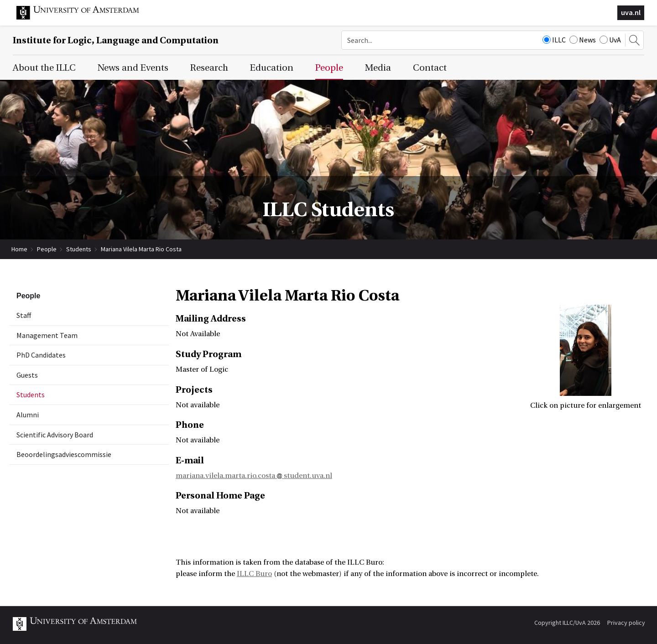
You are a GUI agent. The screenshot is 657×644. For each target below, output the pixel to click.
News (583, 40)
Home (19, 249)
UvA (610, 40)
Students (79, 249)
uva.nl (631, 12)
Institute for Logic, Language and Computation (116, 40)
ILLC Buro (254, 574)
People (47, 249)
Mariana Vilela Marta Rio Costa (141, 249)
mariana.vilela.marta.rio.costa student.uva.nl (254, 476)
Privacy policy (626, 623)
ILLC (554, 40)
